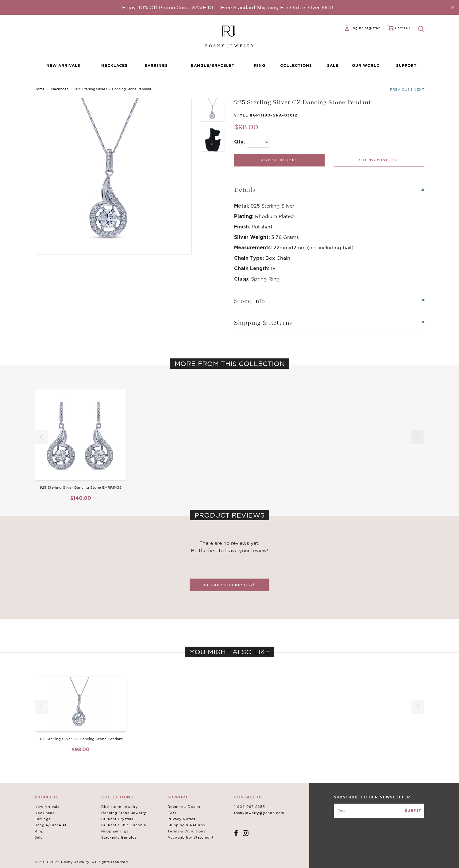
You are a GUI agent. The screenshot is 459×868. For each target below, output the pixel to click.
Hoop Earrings (115, 831)
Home (40, 89)
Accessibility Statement (191, 837)
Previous (400, 90)
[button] (418, 437)
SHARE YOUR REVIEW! (229, 585)
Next (419, 90)
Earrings (156, 65)
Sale (333, 65)
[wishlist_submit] (379, 160)
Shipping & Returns (186, 825)
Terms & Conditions (186, 831)
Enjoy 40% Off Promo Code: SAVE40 (168, 7)
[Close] (453, 7)
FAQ (172, 813)
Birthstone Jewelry (120, 807)
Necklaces (114, 65)
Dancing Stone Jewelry (124, 813)
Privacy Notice (182, 819)
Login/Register (365, 28)
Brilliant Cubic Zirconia (124, 825)
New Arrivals (63, 65)
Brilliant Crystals (117, 819)
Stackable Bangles (119, 837)
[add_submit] (279, 160)
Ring (260, 65)
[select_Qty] (259, 142)
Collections (296, 65)
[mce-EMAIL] (379, 811)
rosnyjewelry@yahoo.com (259, 813)
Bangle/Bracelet (213, 65)
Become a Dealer (184, 807)
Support (407, 65)
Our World (366, 65)
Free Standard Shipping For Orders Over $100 (277, 7)
